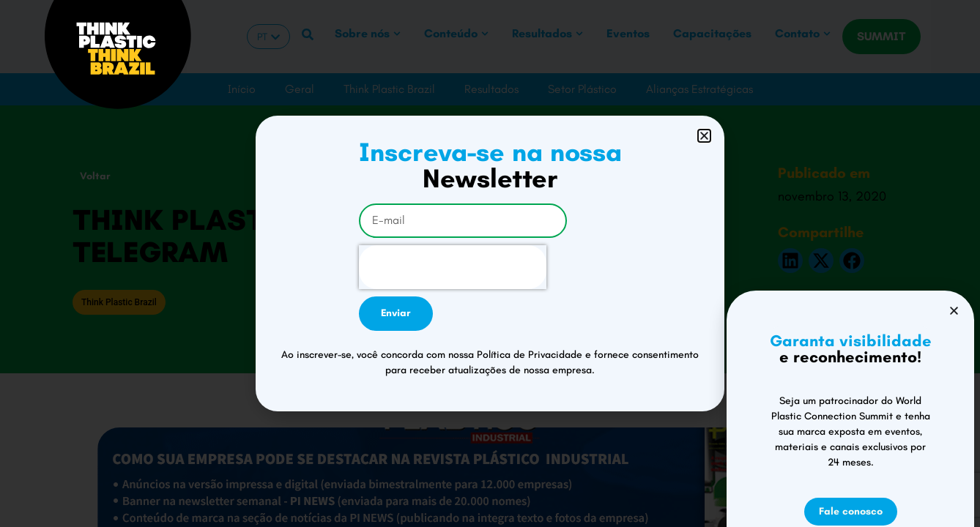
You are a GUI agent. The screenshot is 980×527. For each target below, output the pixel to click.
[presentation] (453, 267)
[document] (490, 263)
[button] (704, 136)
